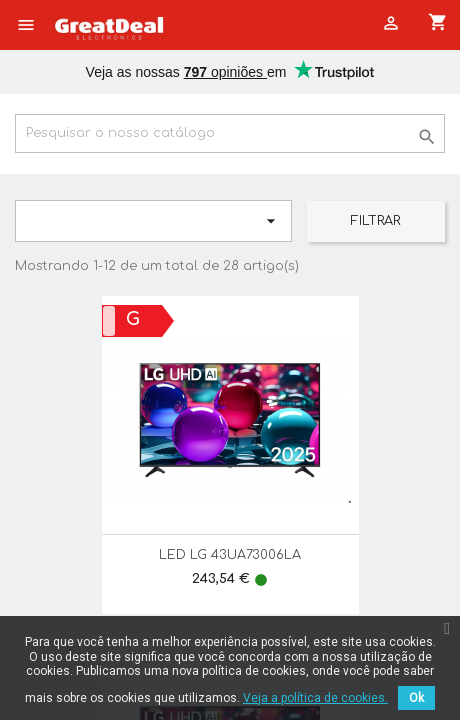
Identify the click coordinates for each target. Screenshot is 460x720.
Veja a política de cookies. (315, 698)
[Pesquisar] (230, 133)
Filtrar (375, 221)
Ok (416, 698)
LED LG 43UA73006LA (230, 555)
